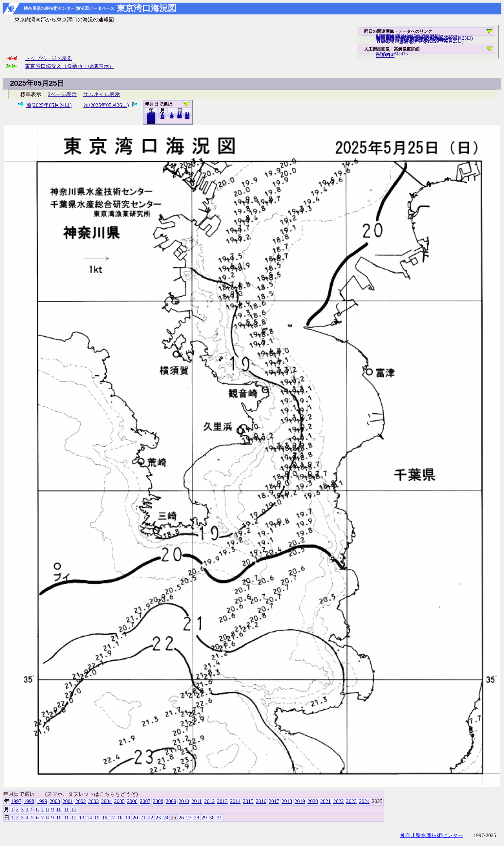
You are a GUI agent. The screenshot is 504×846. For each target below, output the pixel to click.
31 (187, 117)
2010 (184, 801)
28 (197, 818)
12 (162, 117)
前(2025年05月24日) (49, 105)
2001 (68, 801)
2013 (223, 801)
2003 (93, 801)
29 (204, 818)
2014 (235, 801)
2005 (119, 801)
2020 (313, 801)
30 (212, 818)
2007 (145, 801)
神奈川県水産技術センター (432, 835)
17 (112, 818)
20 (179, 116)
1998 (29, 801)
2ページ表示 (62, 94)
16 (105, 818)
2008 (158, 801)
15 (97, 818)
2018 (287, 801)
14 (89, 818)
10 (172, 116)
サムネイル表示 (102, 94)
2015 (248, 801)
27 (189, 818)
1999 (42, 801)
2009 (171, 801)
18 (120, 818)
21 (143, 818)
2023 (351, 801)
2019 (300, 801)
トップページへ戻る (48, 58)
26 (181, 818)
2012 (209, 801)
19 (127, 818)
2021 (326, 801)
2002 (81, 801)
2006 (132, 801)
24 (166, 818)
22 (150, 818)
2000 (55, 801)
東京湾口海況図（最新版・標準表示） (69, 66)
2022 (339, 801)
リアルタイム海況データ (401, 42)
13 (82, 818)
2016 (261, 801)
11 (66, 809)
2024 (151, 122)
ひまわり (385, 55)
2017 (274, 801)
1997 (16, 801)
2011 (196, 801)
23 (158, 818)
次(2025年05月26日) (106, 105)
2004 (107, 801)
